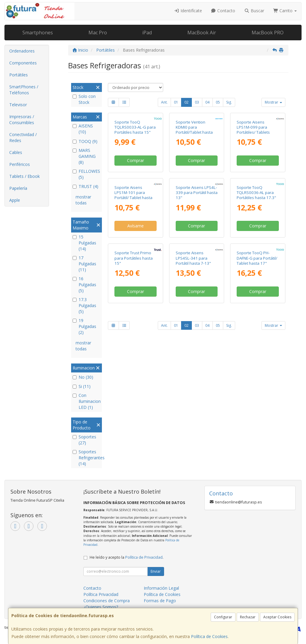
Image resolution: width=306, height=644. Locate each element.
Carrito (285, 11)
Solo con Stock (84, 99)
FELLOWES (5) (86, 174)
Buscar (254, 11)
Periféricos (20, 164)
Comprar (136, 202)
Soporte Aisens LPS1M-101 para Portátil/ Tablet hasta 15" (133, 277)
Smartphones (38, 33)
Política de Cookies (209, 636)
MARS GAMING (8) (84, 156)
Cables (16, 152)
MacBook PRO (268, 33)
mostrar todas (83, 200)
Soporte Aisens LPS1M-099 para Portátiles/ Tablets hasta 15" (253, 171)
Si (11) (82, 386)
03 (197, 102)
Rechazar (248, 617)
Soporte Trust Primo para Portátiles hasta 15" (134, 382)
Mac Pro (98, 33)
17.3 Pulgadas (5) (84, 305)
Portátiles (19, 75)
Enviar (156, 571)
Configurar (223, 617)
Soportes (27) (84, 440)
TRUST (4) (85, 186)
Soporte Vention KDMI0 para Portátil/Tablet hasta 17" (194, 171)
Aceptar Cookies (277, 617)
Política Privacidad (101, 594)
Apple (15, 200)
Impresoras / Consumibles (22, 120)
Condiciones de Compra (107, 601)
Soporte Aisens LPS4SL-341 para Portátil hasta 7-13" (193, 382)
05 (218, 102)
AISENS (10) (83, 129)
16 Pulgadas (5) (84, 285)
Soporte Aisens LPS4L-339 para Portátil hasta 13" (197, 275)
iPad (147, 33)
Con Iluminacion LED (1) (87, 401)
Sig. (229, 102)
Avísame (136, 308)
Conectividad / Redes (23, 137)
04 (207, 102)
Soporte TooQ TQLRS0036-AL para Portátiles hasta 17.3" (256, 275)
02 (186, 102)
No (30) (83, 377)
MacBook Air (202, 33)
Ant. (164, 102)
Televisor (18, 105)
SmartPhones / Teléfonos (24, 90)
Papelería (18, 188)
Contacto (223, 11)
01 (176, 102)
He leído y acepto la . (127, 557)
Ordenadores (22, 51)
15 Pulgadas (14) (84, 243)
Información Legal (161, 588)
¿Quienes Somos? (101, 607)
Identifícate (188, 11)
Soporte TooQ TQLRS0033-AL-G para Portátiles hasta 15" (135, 168)
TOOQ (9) (85, 141)
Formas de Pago (160, 601)
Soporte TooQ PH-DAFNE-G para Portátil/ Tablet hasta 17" (257, 382)
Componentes (23, 63)
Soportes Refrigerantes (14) (87, 458)
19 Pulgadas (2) (84, 326)
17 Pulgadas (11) (84, 264)
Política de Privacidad (144, 557)
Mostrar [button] (273, 102)
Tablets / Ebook (25, 176)
